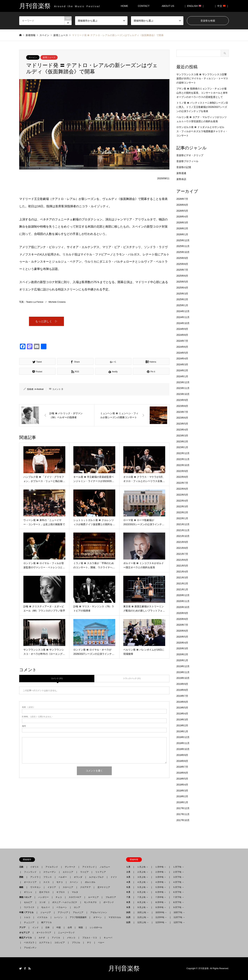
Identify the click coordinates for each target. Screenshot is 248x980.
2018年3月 (182, 791)
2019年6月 (182, 702)
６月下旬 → (178, 892)
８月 (129, 902)
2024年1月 (182, 376)
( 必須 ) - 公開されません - (37, 717)
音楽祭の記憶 (184, 167)
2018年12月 (183, 737)
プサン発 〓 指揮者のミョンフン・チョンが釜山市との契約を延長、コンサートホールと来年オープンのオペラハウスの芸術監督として (202, 93)
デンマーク (70, 867)
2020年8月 (182, 619)
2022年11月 (183, 459)
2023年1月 (182, 447)
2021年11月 (183, 530)
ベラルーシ (62, 907)
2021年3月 (182, 578)
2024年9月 (182, 329)
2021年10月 (183, 536)
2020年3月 (182, 648)
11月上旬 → (143, 917)
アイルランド (52, 867)
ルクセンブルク (96, 877)
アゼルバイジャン (99, 912)
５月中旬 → (161, 887)
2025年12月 (183, 240)
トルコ (27, 917)
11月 (129, 917)
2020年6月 (182, 631)
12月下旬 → (179, 922)
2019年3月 (182, 720)
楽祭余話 (181, 179)
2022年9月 (182, 471)
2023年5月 (182, 424)
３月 (129, 877)
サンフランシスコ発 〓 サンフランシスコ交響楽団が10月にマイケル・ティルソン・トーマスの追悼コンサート (202, 79)
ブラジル (76, 943)
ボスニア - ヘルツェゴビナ (65, 902)
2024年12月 (183, 311)
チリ (89, 943)
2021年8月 (182, 548)
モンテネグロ (90, 902)
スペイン (33, 57)
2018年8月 (182, 761)
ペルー (101, 943)
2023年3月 (182, 436)
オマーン (97, 917)
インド (35, 927)
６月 (129, 892)
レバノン (59, 917)
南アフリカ (46, 922)
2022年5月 (182, 495)
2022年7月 (182, 483)
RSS (30, 968)
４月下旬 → (178, 882)
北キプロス (44, 892)
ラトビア (84, 872)
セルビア (28, 902)
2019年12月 (183, 666)
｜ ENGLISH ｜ (194, 6)
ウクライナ (29, 907)
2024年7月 (182, 341)
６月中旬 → (161, 892)
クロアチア (85, 887)
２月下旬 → (178, 872)
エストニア (68, 872)
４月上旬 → (143, 882)
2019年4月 (182, 714)
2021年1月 (182, 589)
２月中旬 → (161, 872)
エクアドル (43, 943)
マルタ (75, 892)
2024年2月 (182, 370)
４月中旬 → (161, 882)
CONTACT (144, 6)
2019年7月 (182, 696)
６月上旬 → (143, 892)
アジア (23, 927)
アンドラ (33, 877)
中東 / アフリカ (27, 912)
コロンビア (60, 943)
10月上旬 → (143, 912)
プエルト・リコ (90, 938)
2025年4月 (182, 288)
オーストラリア (44, 933)
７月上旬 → (143, 897)
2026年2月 (182, 228)
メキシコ (71, 938)
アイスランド (87, 867)
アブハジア (62, 912)
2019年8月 (182, 690)
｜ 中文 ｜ (221, 6)
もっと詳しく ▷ (46, 322)
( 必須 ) (28, 708)
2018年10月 (183, 749)
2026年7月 (182, 199)
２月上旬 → (143, 872)
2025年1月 (182, 305)
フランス (48, 877)
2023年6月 (182, 418)
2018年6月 (182, 773)
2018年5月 (182, 779)
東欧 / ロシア (26, 897)
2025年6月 (182, 276)
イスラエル (42, 917)
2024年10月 (183, 323)
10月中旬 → (161, 912)
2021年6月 (182, 560)
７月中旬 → (161, 897)
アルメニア (78, 912)
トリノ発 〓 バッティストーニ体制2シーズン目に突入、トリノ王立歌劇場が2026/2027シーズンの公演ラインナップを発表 (202, 107)
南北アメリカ (27, 938)
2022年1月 (182, 518)
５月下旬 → (178, 887)
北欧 (22, 867)
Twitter (20, 968)
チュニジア (29, 922)
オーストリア (30, 882)
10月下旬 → (179, 912)
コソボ (42, 902)
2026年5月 (182, 211)
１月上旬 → (143, 867)
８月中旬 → (161, 902)
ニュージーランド (66, 933)
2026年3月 (182, 223)
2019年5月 (182, 708)
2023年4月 (182, 430)
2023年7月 (182, 412)
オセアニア (25, 933)
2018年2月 (182, 796)
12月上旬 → (143, 922)
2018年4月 (182, 785)
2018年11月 (183, 743)
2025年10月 (183, 252)
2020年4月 (182, 643)
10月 (129, 912)
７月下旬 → (178, 897)
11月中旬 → (161, 917)
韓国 (81, 927)
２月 (129, 872)
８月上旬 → (143, 902)
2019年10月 (183, 678)
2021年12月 (183, 524)
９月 (129, 907)
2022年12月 (183, 453)
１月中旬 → (161, 867)
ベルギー (63, 877)
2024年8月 (182, 335)
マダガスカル (114, 917)
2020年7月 (182, 625)
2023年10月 (183, 394)
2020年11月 (183, 601)
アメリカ (56, 938)
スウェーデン (50, 872)
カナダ (42, 938)
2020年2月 (182, 654)
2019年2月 (182, 725)
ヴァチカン (35, 887)
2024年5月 (182, 353)
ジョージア (46, 912)
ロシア (77, 907)
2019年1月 (182, 731)
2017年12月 (183, 808)
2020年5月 (182, 637)
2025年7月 (182, 270)
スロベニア (68, 887)
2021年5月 (182, 566)
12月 (129, 922)
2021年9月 (182, 542)
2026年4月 (182, 217)
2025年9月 (182, 258)
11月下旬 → (179, 917)
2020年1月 (182, 660)
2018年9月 (182, 755)
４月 (129, 882)
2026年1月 (182, 234)
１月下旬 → (178, 867)
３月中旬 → (161, 877)
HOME (124, 6)
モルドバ (45, 907)
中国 (59, 927)
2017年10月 (183, 820)
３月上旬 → (143, 877)
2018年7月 (182, 767)
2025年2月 (182, 299)
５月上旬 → (143, 887)
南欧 (22, 887)
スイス (46, 882)
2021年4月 (182, 572)
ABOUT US (169, 6)
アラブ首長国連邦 (78, 917)
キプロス (61, 892)
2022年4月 (182, 501)
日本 (48, 927)
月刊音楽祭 (124, 968)
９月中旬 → (161, 907)
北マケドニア (104, 887)
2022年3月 (182, 506)
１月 (129, 867)
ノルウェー (105, 867)
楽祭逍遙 (181, 173)
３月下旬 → (178, 877)
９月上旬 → (143, 907)
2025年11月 (183, 246)
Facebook (25, 968)
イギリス (34, 867)
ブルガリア (111, 897)
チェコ (59, 897)
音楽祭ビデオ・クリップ (190, 155)
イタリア (52, 887)
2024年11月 (183, 317)
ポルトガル (90, 882)
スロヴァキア (75, 897)
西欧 (22, 877)
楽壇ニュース (49, 57)
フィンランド (30, 872)
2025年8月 (182, 264)
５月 (129, 887)
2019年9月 (182, 684)
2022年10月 (183, 465)
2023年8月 (182, 406)
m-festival (39, 390)
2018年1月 (182, 802)
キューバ (108, 938)
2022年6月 (182, 489)
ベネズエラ (28, 943)
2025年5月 (182, 282)
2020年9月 (182, 613)
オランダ (78, 877)
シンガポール (96, 927)
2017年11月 (183, 814)
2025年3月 (182, 294)
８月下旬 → (178, 902)
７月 (129, 897)
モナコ (60, 882)
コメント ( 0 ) (57, 679)
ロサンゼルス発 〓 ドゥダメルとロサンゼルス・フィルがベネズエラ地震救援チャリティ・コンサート (202, 131)
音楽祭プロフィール (187, 161)
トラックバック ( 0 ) (132, 679)
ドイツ (114, 877)
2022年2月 (182, 512)
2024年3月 (182, 364)
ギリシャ (28, 892)
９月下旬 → (178, 907)
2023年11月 (183, 388)
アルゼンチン (29, 948)
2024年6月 (182, 347)
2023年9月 (182, 400)
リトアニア (101, 872)
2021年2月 (182, 583)
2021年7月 (182, 554)
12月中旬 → (161, 922)
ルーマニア (93, 897)
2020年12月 (183, 595)
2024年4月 (182, 359)
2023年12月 (183, 382)
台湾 (70, 927)
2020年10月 (183, 607)
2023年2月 (182, 442)
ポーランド (109, 902)
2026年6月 (182, 205)
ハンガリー (43, 897)
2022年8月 (182, 477)
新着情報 (31, 35)
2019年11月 (183, 672)
